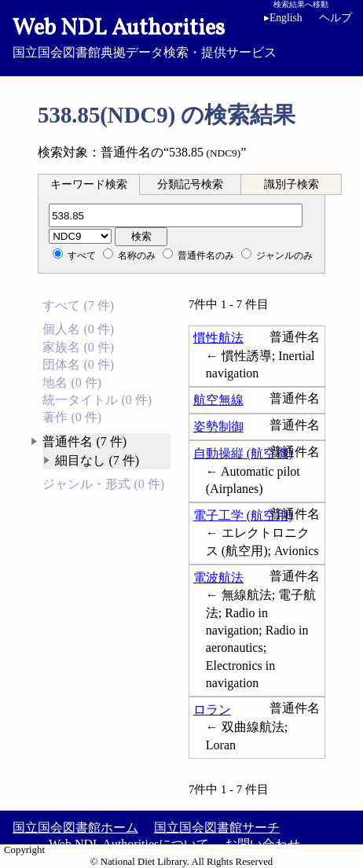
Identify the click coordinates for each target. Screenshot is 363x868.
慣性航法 (218, 338)
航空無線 (218, 400)
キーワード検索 (89, 184)
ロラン (212, 710)
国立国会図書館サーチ (217, 828)
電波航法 (218, 577)
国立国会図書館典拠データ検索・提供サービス (181, 36)
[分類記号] (176, 215)
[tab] (89, 184)
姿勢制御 (218, 427)
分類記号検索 (190, 184)
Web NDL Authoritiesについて (129, 844)
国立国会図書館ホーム (75, 828)
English (283, 18)
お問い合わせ (262, 844)
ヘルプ (335, 18)
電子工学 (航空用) (243, 515)
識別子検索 (291, 184)
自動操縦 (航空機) (243, 453)
